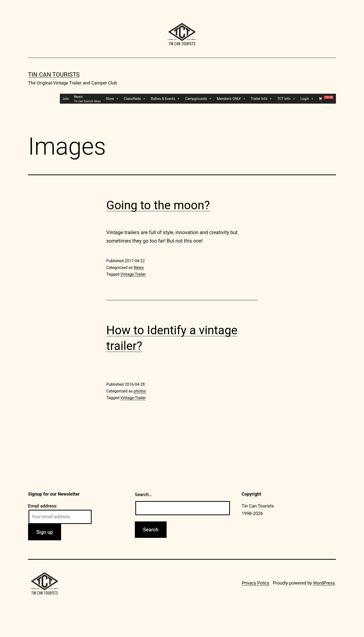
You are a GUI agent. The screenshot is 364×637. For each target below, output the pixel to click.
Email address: (43, 506)
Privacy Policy (255, 583)
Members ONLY (231, 99)
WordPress (324, 583)
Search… (143, 494)
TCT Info (286, 99)
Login (307, 99)
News (139, 268)
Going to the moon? (158, 205)
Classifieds (135, 99)
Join (66, 99)
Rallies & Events (165, 99)
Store (112, 99)
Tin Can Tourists (54, 75)
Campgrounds (198, 99)
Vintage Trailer (133, 274)
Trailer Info (262, 99)
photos (140, 391)
